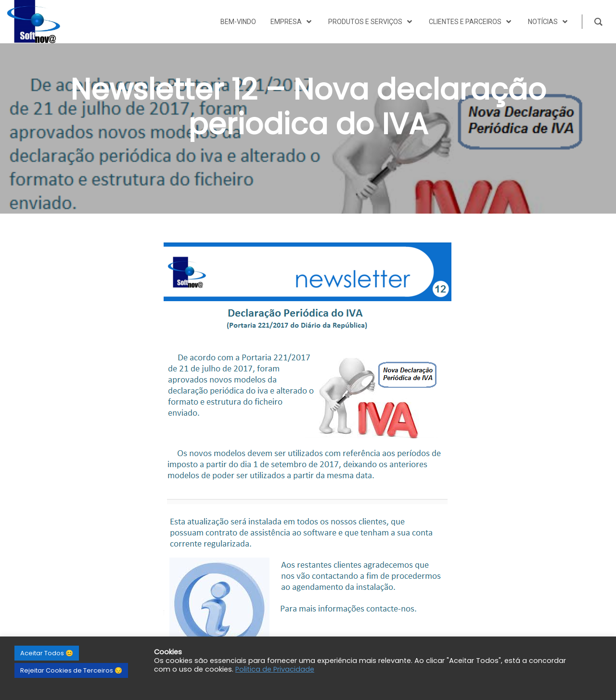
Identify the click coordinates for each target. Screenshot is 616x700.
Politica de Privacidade (275, 669)
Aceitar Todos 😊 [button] (47, 653)
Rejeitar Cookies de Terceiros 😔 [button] (71, 670)
